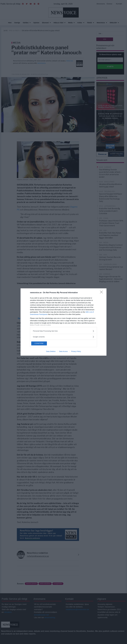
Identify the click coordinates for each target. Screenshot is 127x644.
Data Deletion (51, 352)
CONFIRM (42, 343)
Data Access (63, 352)
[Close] (102, 292)
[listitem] (63, 331)
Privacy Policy (76, 352)
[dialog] (63, 322)
